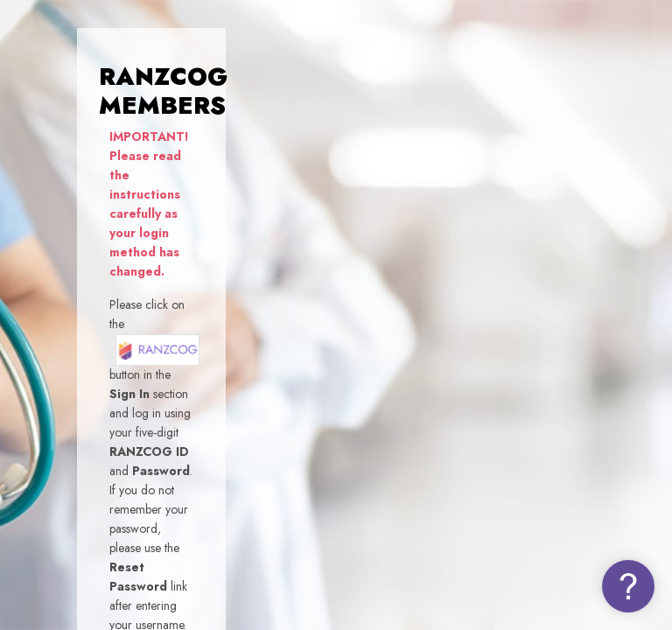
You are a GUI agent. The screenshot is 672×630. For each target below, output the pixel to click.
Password (359, 371)
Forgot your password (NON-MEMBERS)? (554, 452)
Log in (488, 499)
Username (361, 288)
